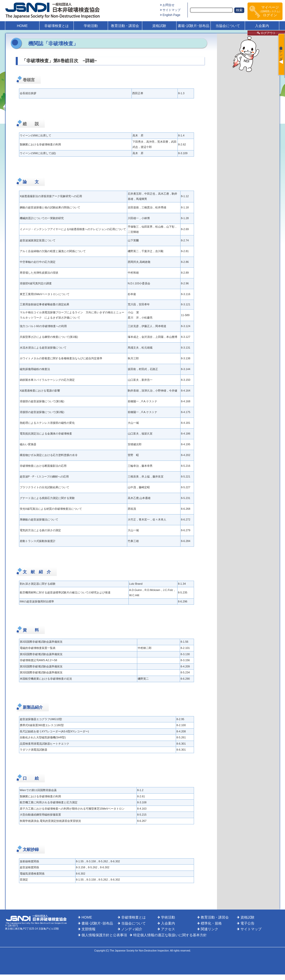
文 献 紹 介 (37, 572)
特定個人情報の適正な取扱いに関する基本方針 (170, 935)
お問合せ (168, 5)
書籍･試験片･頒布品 (193, 26)
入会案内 (262, 26)
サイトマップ (171, 10)
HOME (22, 26)
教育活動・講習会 (125, 26)
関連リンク (209, 929)
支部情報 (88, 929)
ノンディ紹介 (132, 929)
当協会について (228, 26)
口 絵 (31, 778)
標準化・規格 (211, 923)
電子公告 (247, 923)
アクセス (168, 929)
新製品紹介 (33, 707)
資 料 (31, 630)
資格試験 (159, 26)
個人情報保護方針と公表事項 (104, 935)
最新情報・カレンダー (281, 51)
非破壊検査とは (56, 26)
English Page (171, 15)
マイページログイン (270, 11)
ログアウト (266, 33)
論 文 (31, 182)
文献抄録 (31, 849)
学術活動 (91, 26)
